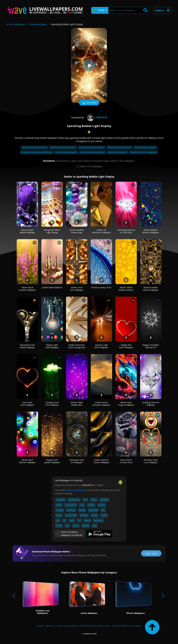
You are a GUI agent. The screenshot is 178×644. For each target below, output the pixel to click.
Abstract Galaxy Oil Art (101, 287)
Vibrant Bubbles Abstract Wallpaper (151, 231)
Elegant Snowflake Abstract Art (151, 346)
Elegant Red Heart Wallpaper (126, 346)
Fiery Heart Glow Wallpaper (27, 404)
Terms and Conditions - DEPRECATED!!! (76, 626)
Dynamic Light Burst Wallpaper (101, 346)
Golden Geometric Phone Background (77, 346)
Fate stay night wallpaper (66, 152)
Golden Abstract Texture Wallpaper (101, 461)
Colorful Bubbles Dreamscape (77, 231)
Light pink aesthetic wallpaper (92, 147)
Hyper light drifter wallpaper (120, 147)
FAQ (131, 626)
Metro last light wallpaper (145, 147)
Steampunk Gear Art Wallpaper (77, 461)
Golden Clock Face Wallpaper (77, 289)
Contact (40, 626)
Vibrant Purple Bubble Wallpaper (27, 231)
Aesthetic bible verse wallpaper (143, 152)
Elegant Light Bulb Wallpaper (52, 346)
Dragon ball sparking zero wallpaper (37, 152)
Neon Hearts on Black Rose (126, 461)
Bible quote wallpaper (118, 152)
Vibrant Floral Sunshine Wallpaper (27, 289)
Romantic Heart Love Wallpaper (151, 461)
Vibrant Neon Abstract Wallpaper (27, 461)
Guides (138, 626)
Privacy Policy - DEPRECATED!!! (112, 626)
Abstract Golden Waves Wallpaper (151, 289)
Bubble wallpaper (38, 24)
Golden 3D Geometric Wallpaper (101, 231)
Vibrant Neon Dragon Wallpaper (126, 404)
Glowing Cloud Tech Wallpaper (52, 404)
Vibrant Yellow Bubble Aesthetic (126, 289)
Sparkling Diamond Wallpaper (151, 404)
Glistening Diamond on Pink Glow (126, 231)
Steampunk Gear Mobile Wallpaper (27, 346)
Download (89, 103)
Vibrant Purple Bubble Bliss (77, 404)
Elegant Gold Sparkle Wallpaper (52, 461)
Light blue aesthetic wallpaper (63, 147)
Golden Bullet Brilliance (52, 287)
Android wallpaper (76, 490)
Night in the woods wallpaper (93, 152)
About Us (50, 626)
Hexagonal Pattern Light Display (52, 231)
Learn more (151, 553)
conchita (97, 117)
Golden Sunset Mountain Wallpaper (101, 404)
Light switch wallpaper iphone (35, 147)
